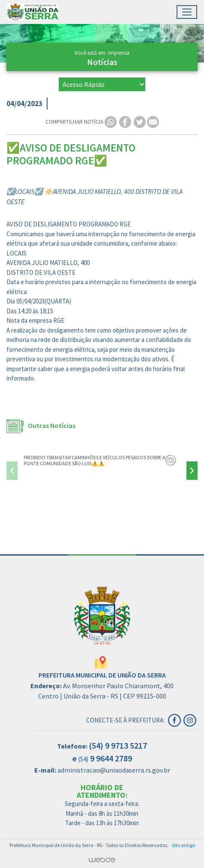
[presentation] (12, 471)
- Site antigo (182, 845)
